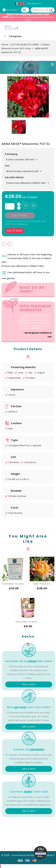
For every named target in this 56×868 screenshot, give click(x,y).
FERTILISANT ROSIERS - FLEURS (31, 622)
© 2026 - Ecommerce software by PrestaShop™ (28, 855)
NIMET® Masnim (42, 584)
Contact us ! (23, 224)
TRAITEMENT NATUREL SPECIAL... (18, 584)
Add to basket (20, 215)
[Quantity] (10, 206)
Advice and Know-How (34, 4)
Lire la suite (29, 684)
